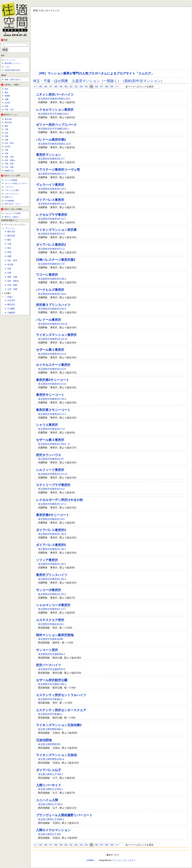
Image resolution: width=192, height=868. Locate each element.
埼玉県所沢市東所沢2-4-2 (51, 489)
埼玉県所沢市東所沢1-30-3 (52, 579)
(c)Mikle (90, 860)
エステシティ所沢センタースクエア (61, 710)
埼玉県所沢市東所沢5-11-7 (52, 219)
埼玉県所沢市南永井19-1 (51, 624)
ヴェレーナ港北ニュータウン (16, 183)
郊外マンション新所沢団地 (55, 635)
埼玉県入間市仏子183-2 (50, 804)
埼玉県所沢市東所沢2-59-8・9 (54, 444)
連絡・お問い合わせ (13, 80)
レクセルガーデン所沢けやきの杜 (59, 500)
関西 (6, 106)
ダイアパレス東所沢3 (51, 530)
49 (61, 87)
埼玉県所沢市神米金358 (50, 639)
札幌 (6, 99)
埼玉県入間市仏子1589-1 (51, 819)
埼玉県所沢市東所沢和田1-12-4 (54, 144)
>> (117, 87)
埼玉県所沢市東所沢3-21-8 (52, 354)
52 (76, 87)
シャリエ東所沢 (47, 425)
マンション (10, 228)
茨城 (6, 136)
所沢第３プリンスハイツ (53, 305)
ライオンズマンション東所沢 (56, 335)
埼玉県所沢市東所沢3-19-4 (52, 399)
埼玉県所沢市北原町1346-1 (52, 684)
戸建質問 (11, 313)
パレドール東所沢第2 (51, 140)
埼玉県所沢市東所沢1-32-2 (52, 564)
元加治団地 (44, 740)
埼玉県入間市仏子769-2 (50, 774)
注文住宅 (11, 300)
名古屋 (7, 103)
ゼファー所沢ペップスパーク (56, 125)
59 (112, 87)
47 (51, 87)
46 (46, 87)
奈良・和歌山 (10, 160)
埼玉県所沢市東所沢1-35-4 (52, 534)
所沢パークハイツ (49, 665)
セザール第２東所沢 (50, 350)
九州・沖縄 (9, 167)
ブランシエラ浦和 (12, 190)
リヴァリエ (9, 187)
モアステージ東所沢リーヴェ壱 (58, 170)
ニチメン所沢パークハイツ (55, 95)
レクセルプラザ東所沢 (52, 215)
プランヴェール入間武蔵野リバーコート (64, 815)
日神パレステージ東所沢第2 (56, 260)
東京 (6, 89)
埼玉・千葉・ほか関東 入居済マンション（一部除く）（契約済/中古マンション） (99, 81)
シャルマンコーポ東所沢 (53, 605)
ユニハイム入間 (47, 800)
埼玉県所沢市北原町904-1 (52, 654)
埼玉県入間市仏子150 (49, 834)
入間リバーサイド (49, 785)
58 (107, 87)
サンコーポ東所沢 (49, 590)
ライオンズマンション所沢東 (56, 230)
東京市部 (8, 122)
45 (40, 87)
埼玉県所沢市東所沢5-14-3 (52, 204)
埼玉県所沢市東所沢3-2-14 (52, 384)
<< (35, 87)
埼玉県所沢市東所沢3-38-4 (52, 279)
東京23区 (8, 119)
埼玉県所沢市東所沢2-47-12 (53, 474)
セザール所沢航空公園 (52, 680)
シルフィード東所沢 (50, 470)
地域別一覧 (9, 171)
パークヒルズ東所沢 (50, 290)
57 (101, 87)
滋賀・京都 (9, 157)
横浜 (6, 93)
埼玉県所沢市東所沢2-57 (51, 459)
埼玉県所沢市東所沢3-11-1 (52, 414)
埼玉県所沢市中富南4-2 (50, 699)
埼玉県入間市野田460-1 (50, 729)
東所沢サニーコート (50, 395)
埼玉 (6, 133)
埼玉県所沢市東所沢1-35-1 (52, 549)
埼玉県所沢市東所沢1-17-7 (52, 609)
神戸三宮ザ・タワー (13, 204)
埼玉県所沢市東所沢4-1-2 (51, 249)
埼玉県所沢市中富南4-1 (50, 714)
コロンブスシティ (12, 194)
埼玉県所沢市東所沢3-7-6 (51, 264)
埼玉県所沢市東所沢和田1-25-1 (54, 99)
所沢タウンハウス (49, 455)
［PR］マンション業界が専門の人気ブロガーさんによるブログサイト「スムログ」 (96, 73)
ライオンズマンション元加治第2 (59, 725)
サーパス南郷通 (11, 180)
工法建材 (11, 309)
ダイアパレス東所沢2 (51, 245)
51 (71, 87)
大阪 (6, 150)
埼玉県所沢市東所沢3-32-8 (52, 294)
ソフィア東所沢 (47, 560)
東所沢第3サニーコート (53, 380)
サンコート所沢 (47, 650)
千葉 (6, 129)
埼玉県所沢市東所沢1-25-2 (52, 594)
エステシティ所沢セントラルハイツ (61, 695)
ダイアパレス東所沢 (50, 200)
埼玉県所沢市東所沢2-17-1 (52, 504)
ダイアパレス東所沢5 (51, 545)
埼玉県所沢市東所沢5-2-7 (51, 159)
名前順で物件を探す (13, 70)
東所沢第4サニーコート (53, 515)
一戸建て (9, 297)
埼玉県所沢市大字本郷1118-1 (53, 114)
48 (56, 87)
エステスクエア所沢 (50, 620)
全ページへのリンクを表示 (140, 87)
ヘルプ (7, 67)
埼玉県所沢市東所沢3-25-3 (52, 309)
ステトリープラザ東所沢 (53, 485)
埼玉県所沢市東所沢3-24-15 (53, 339)
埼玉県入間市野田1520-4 (51, 759)
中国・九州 (9, 110)
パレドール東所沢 (49, 320)
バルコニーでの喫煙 (13, 213)
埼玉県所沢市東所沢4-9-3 (51, 234)
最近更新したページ (13, 63)
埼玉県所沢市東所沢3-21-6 (52, 369)
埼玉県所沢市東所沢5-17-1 (52, 174)
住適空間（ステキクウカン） (16, 19)
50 (66, 87)
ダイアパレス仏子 (49, 770)
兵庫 (6, 153)
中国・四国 (9, 164)
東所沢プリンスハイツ (52, 575)
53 (81, 87)
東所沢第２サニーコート (53, 410)
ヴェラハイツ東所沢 (50, 185)
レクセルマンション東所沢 (55, 110)
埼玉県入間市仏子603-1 (50, 789)
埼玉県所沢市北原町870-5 (52, 669)
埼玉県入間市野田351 (49, 744)
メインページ (10, 60)
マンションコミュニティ (124, 860)
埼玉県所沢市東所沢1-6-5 (51, 519)
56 (96, 87)
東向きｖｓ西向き (12, 217)
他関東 (7, 96)
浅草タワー (9, 197)
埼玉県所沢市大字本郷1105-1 (53, 129)
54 (86, 87)
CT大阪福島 (9, 201)
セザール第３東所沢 (50, 440)
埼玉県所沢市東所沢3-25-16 (53, 324)
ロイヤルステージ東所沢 (53, 365)
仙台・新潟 (9, 143)
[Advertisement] (95, 40)
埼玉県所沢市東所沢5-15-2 (52, 189)
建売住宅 (11, 304)
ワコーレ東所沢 (47, 275)
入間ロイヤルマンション (53, 830)
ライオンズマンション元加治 (56, 755)
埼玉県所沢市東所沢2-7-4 (51, 429)
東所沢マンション (49, 155)
